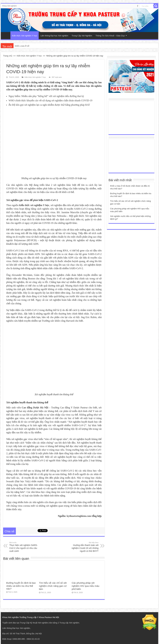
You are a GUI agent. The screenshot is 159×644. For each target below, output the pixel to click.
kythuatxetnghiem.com (79, 516)
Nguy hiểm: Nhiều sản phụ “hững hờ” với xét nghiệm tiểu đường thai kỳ (46, 96)
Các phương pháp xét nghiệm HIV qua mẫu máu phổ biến (86, 586)
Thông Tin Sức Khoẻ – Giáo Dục (110, 36)
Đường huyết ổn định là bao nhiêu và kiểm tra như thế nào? (21, 586)
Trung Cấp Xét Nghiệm (82, 36)
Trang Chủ (6, 35)
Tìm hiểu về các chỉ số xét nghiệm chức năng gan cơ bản (53, 586)
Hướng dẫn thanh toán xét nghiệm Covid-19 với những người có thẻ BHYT (83, 547)
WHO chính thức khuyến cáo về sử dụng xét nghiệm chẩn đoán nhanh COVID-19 (50, 100)
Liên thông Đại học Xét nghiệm (54, 36)
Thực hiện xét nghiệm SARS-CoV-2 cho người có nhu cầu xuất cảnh (25, 547)
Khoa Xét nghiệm (9, 6)
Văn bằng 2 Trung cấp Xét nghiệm (64, 623)
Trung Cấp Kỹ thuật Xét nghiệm (34, 623)
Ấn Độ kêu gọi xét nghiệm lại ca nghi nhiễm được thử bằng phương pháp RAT (49, 105)
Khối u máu (20, 46)
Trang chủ (8, 56)
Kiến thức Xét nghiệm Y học (25, 36)
